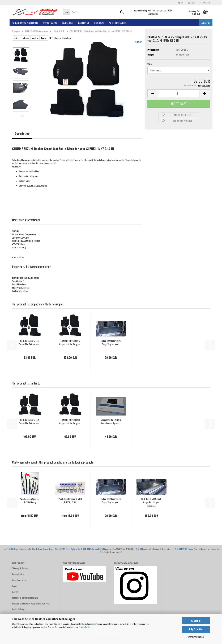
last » (44, 38)
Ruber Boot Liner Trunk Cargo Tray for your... (111, 343)
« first (17, 38)
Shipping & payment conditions (25, 598)
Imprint (15, 586)
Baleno (39, 549)
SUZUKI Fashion (142, 549)
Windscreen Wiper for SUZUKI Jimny (30, 501)
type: (150, 64)
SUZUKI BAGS (68, 23)
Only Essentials (196, 629)
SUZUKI (139, 42)
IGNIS (63, 549)
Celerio (46, 549)
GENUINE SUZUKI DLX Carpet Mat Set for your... (70, 343)
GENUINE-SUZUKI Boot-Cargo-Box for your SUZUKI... (151, 502)
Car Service (84, 23)
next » (35, 38)
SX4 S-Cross (92, 549)
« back (26, 38)
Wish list (205, 3)
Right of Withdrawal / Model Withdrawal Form (31, 603)
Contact (15, 592)
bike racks (99, 23)
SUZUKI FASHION (50, 23)
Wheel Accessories (118, 23)
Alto (34, 549)
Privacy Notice (85, 627)
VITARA (100, 549)
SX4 (84, 549)
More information (196, 637)
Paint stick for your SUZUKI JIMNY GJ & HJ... (70, 501)
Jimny (68, 549)
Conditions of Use (20, 580)
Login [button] (191, 3)
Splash (74, 549)
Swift (80, 549)
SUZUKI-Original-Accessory (18, 549)
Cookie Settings (19, 609)
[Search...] (67, 12)
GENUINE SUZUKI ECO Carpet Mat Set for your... (30, 343)
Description (22, 133)
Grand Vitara (54, 549)
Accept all (196, 621)
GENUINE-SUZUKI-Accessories (25, 23)
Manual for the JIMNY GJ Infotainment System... (111, 422)
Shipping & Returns (20, 568)
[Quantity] (179, 93)
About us (206, 23)
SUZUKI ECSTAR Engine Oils (186, 549)
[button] (181, 3)
